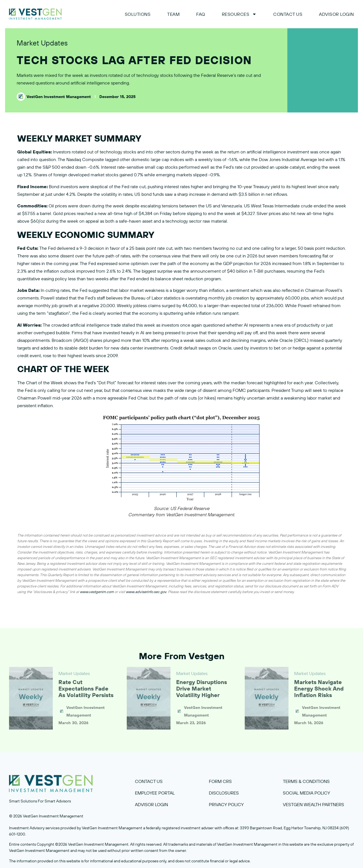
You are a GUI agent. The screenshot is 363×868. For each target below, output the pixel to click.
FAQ (201, 14)
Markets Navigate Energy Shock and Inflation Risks (319, 688)
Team (173, 14)
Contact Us (288, 14)
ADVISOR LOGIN (336, 14)
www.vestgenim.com (97, 592)
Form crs (220, 781)
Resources (239, 14)
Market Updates (42, 43)
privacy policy (226, 804)
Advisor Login (151, 804)
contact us (149, 781)
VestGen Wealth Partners (313, 804)
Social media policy (306, 793)
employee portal (155, 793)
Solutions (138, 14)
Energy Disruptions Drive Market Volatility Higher (202, 688)
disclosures (224, 793)
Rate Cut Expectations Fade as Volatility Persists (86, 688)
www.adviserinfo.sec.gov (146, 592)
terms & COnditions (306, 781)
